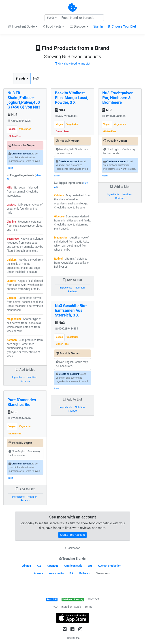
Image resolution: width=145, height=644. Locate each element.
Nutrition (32, 377)
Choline (11, 222)
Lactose (12, 205)
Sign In (98, 26)
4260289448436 (66, 116)
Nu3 (13, 115)
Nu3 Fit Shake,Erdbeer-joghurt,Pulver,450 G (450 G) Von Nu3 (24, 100)
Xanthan (12, 340)
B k (71, 573)
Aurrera (38, 573)
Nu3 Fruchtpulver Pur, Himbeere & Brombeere (117, 98)
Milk (9, 188)
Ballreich (85, 573)
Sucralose (13, 239)
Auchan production (110, 566)
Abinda (27, 566)
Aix (39, 566)
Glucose (12, 298)
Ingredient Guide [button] (22, 26)
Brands (21, 78)
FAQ (55, 607)
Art (90, 566)
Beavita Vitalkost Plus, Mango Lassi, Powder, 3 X (71, 98)
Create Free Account (73, 535)
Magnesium (14, 319)
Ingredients (18, 377)
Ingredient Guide (71, 607)
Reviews (25, 381)
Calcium (12, 260)
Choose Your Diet (122, 26)
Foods (51, 18)
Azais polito (56, 573)
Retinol (58, 259)
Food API (52, 600)
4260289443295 (19, 121)
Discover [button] (78, 26)
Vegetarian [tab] (25, 129)
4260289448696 (19, 418)
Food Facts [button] (52, 26)
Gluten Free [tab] (15, 136)
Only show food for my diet (72, 64)
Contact (93, 599)
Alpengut (52, 566)
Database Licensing (73, 600)
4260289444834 (66, 329)
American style (73, 566)
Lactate (11, 281)
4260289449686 (114, 116)
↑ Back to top (72, 548)
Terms (89, 607)
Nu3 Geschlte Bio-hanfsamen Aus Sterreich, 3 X (71, 310)
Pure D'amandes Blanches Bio (22, 402)
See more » (103, 573)
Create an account (21, 154)
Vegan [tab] (12, 129)
